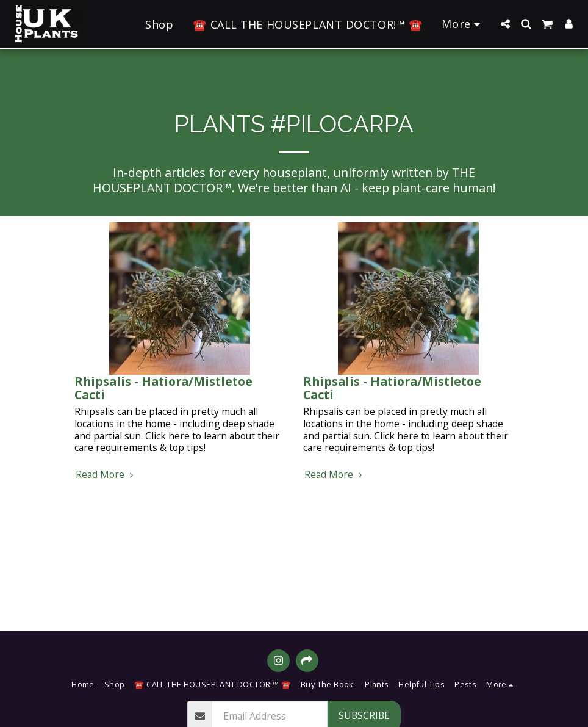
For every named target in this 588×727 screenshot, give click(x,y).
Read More (106, 475)
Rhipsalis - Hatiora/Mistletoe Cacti (163, 388)
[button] (505, 24)
